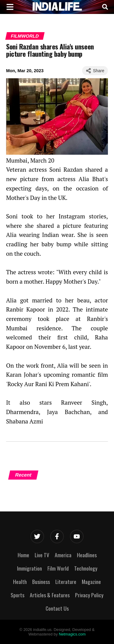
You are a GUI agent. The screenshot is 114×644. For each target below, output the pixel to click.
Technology (86, 568)
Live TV (42, 555)
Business (41, 582)
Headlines (87, 555)
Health (20, 582)
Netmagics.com (72, 634)
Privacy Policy (89, 595)
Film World (58, 568)
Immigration (29, 568)
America (63, 555)
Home (23, 555)
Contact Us (57, 608)
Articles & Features (50, 595)
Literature (66, 582)
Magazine (91, 582)
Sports (17, 595)
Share (95, 71)
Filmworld (25, 36)
